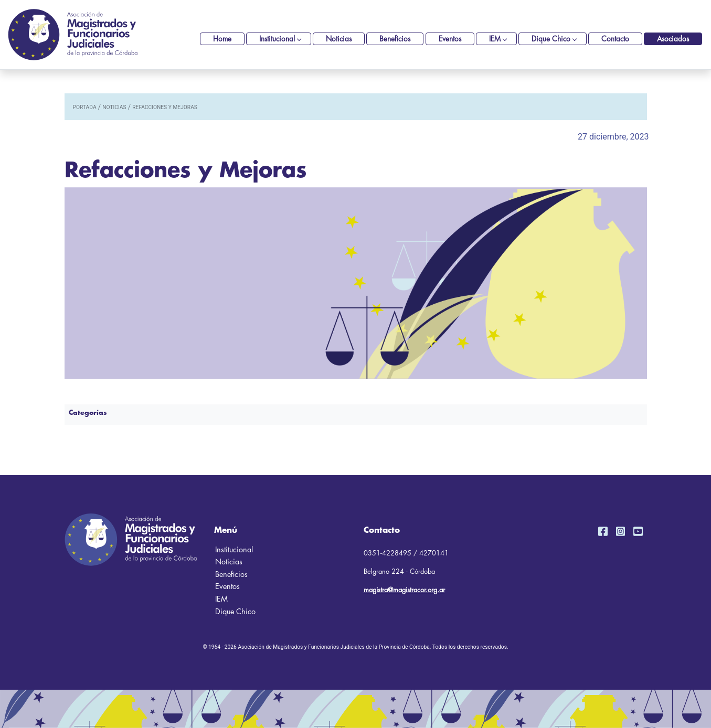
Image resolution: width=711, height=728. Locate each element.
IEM (495, 39)
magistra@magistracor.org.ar (404, 590)
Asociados (673, 39)
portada (85, 107)
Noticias (339, 39)
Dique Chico (551, 39)
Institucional (277, 39)
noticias (114, 107)
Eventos (450, 39)
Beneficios (395, 39)
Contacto (615, 39)
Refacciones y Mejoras (165, 107)
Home (222, 39)
